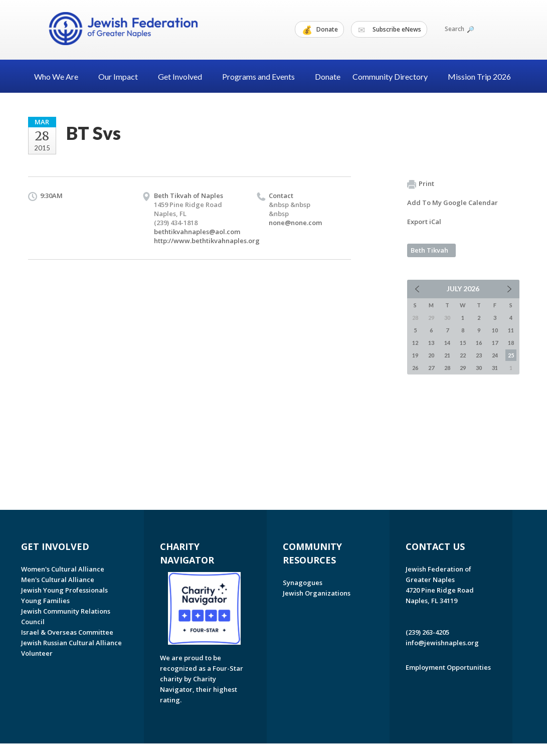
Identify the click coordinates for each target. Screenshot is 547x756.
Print (421, 184)
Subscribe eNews (390, 30)
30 (479, 368)
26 (415, 368)
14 (447, 343)
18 (511, 343)
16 (479, 343)
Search (459, 29)
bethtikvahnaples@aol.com (197, 232)
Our (122, 76)
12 (415, 343)
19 (415, 355)
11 (511, 330)
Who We (60, 76)
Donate (320, 30)
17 (495, 343)
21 (447, 355)
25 (511, 355)
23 (479, 355)
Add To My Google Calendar (452, 203)
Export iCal (424, 222)
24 (495, 355)
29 (463, 368)
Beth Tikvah (429, 250)
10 (495, 330)
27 (431, 368)
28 (447, 368)
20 (431, 355)
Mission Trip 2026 (479, 76)
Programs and (262, 76)
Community (394, 76)
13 (431, 343)
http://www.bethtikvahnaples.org (207, 241)
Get (184, 76)
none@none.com (295, 223)
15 (463, 343)
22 (463, 355)
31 (495, 368)
